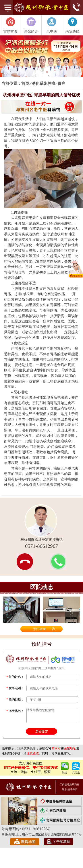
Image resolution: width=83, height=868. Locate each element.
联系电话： (15, 688)
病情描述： (15, 711)
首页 (25, 84)
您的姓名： (15, 677)
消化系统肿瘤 (43, 84)
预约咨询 (39, 629)
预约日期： (15, 699)
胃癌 (62, 84)
